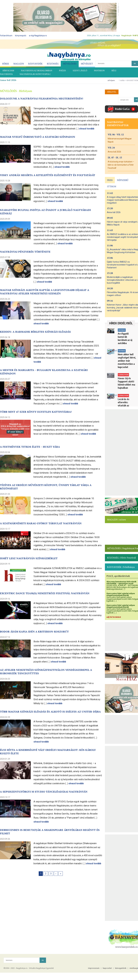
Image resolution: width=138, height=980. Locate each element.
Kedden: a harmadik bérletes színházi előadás (35, 332)
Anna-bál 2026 (8, 80)
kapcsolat (107, 968)
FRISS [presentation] (110, 180)
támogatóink (121, 968)
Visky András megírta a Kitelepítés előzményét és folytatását (48, 175)
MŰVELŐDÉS (70, 64)
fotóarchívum (6, 36)
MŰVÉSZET (87, 64)
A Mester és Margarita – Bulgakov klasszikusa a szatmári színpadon (44, 372)
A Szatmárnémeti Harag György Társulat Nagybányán (41, 523)
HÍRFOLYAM (8, 71)
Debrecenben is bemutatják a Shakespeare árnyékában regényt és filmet (50, 832)
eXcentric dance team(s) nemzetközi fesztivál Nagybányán (45, 593)
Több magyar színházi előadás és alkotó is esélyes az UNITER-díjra (50, 712)
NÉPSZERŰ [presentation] (123, 180)
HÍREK (6, 64)
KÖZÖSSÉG (53, 64)
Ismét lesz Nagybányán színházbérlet (29, 558)
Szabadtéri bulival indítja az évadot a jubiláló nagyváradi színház (45, 212)
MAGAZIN (19, 64)
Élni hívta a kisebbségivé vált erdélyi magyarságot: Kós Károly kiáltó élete (48, 752)
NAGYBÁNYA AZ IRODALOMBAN (37, 71)
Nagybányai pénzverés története (25, 252)
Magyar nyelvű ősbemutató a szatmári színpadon (38, 137)
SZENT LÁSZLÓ (80, 71)
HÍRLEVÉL (112, 92)
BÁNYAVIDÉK (35, 64)
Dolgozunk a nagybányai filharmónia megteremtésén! (42, 98)
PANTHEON (99, 71)
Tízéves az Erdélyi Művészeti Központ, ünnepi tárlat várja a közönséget (46, 487)
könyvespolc (21, 36)
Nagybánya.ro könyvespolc (35, 74)
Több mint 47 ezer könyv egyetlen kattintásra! (36, 412)
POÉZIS (62, 71)
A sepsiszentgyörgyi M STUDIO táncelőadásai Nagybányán (44, 792)
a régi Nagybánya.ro (38, 36)
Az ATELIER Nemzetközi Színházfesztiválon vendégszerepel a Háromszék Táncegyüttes (46, 672)
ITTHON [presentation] (112, 186)
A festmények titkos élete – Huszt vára (30, 447)
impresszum (94, 968)
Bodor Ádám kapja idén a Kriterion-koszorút (34, 632)
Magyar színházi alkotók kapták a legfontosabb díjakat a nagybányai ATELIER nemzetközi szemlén (45, 292)
